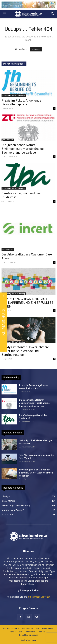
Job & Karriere (8, 140)
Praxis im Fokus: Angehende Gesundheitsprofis (21, 102)
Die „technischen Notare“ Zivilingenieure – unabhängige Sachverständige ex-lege (23, 149)
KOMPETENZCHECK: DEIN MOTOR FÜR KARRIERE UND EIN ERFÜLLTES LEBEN (27, 303)
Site (21, 632)
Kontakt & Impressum (29, 635)
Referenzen (30, 632)
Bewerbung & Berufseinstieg (14, 95)
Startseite (36, 49)
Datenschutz (48, 629)
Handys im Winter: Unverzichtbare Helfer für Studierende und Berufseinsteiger (25, 351)
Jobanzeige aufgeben (29, 590)
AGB (37, 629)
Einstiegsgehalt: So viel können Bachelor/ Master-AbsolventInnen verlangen (36, 473)
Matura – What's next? (13, 510)
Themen (41, 632)
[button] (53, 14)
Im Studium (7, 515)
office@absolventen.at (39, 597)
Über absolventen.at (11, 629)
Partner (13, 632)
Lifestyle (6, 496)
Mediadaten (28, 629)
